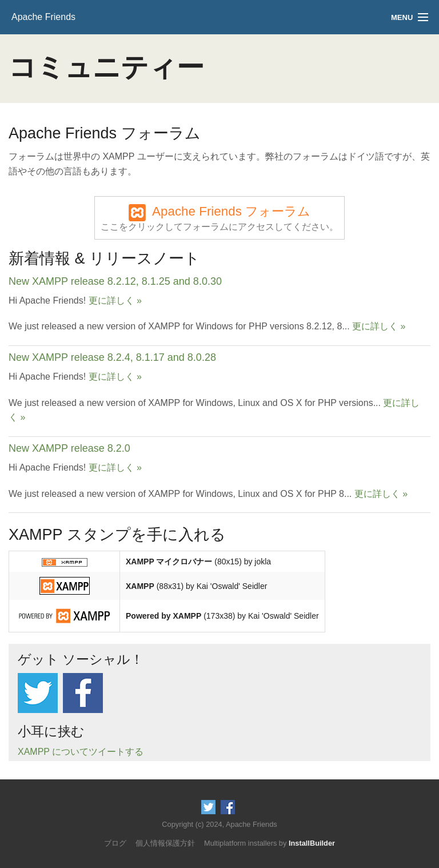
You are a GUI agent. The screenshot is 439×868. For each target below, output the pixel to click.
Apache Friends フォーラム (219, 219)
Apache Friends (43, 17)
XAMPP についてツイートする (81, 752)
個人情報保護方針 (165, 843)
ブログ (115, 843)
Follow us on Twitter (38, 693)
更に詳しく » (115, 300)
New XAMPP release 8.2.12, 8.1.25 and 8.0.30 (115, 281)
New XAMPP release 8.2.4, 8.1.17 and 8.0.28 (112, 357)
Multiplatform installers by (270, 843)
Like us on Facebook (83, 693)
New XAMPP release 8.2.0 (69, 448)
